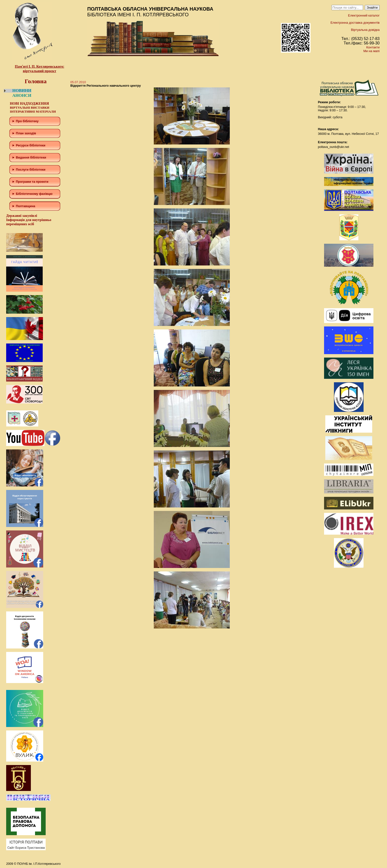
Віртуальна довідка (365, 30)
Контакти (373, 47)
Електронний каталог (364, 15)
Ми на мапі (371, 51)
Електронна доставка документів (355, 23)
